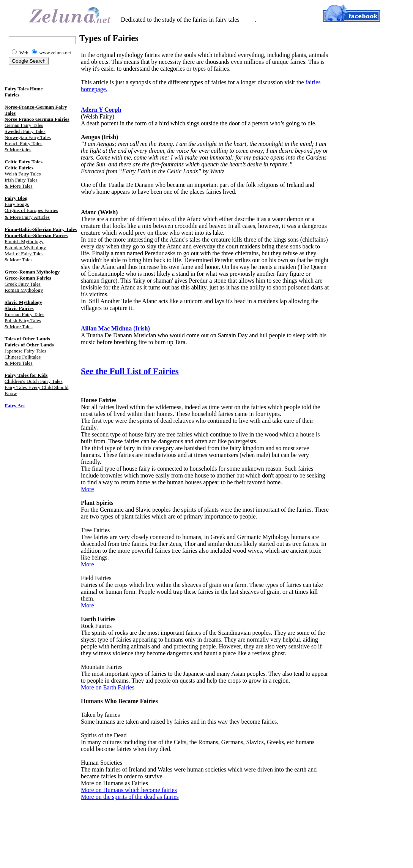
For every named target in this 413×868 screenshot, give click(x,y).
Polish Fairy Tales (23, 320)
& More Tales (19, 186)
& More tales (18, 149)
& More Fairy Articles (27, 217)
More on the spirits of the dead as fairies (130, 797)
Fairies (12, 95)
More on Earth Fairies (108, 687)
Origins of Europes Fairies (31, 210)
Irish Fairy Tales (21, 180)
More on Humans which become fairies (129, 790)
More (87, 489)
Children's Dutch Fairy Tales (34, 381)
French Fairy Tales (24, 143)
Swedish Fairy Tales (25, 131)
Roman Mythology (24, 290)
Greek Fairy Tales (23, 284)
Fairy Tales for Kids (26, 375)
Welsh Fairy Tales (23, 174)
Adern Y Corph (101, 110)
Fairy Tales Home (24, 89)
